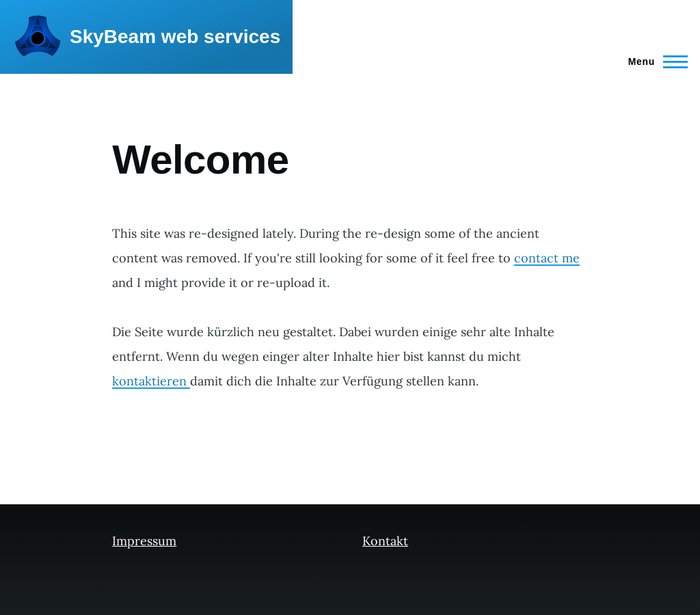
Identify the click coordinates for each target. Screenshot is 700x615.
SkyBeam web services (175, 37)
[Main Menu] (654, 61)
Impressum (144, 541)
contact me (547, 258)
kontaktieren (151, 381)
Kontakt (385, 541)
